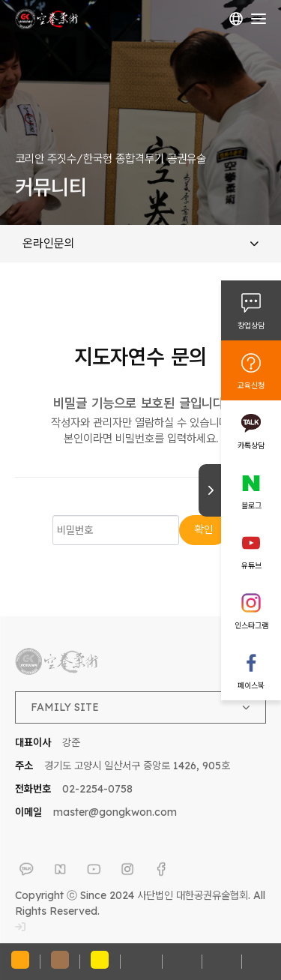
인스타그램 (251, 625)
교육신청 (251, 385)
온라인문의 (140, 243)
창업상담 (251, 325)
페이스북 (251, 685)
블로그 (251, 505)
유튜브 (251, 565)
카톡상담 (251, 445)
